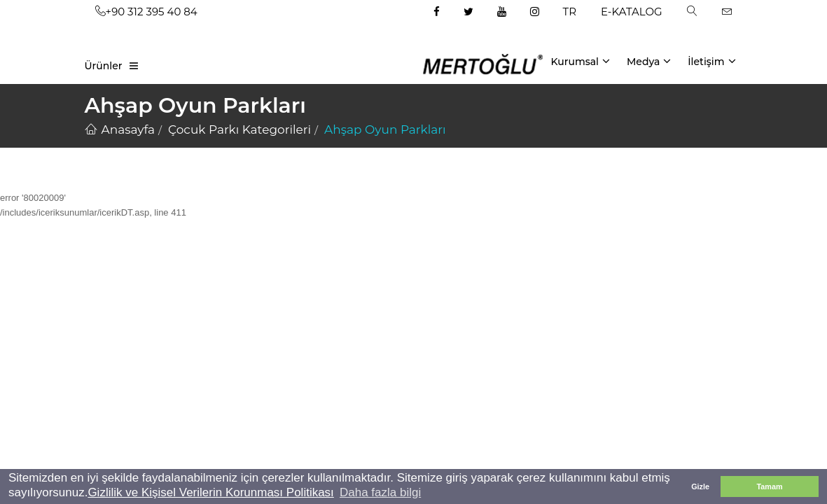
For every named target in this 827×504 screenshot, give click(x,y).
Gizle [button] (700, 486)
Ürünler (104, 66)
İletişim (711, 61)
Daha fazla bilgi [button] (380, 492)
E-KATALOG (632, 12)
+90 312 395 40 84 (146, 12)
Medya (649, 61)
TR (570, 12)
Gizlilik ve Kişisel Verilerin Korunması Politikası (210, 492)
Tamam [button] (769, 486)
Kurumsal (580, 61)
